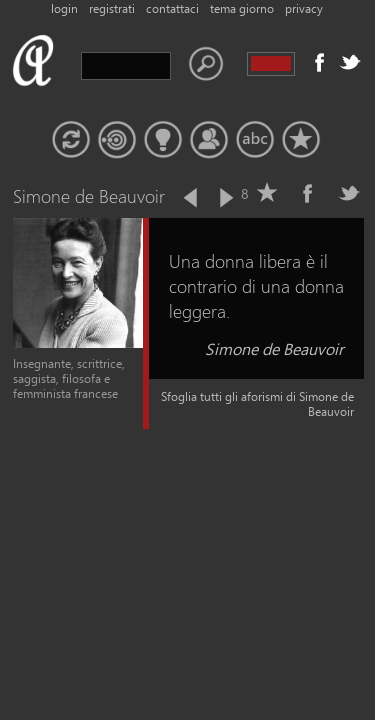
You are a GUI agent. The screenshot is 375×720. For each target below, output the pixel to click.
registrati (112, 8)
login (64, 8)
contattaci (172, 8)
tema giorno (242, 8)
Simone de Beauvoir (274, 348)
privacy (304, 8)
